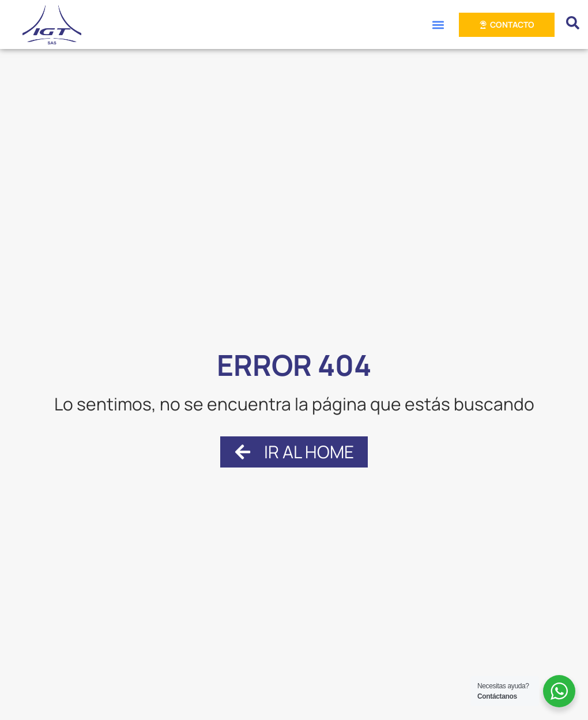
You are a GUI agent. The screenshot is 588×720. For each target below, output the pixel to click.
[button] (438, 24)
